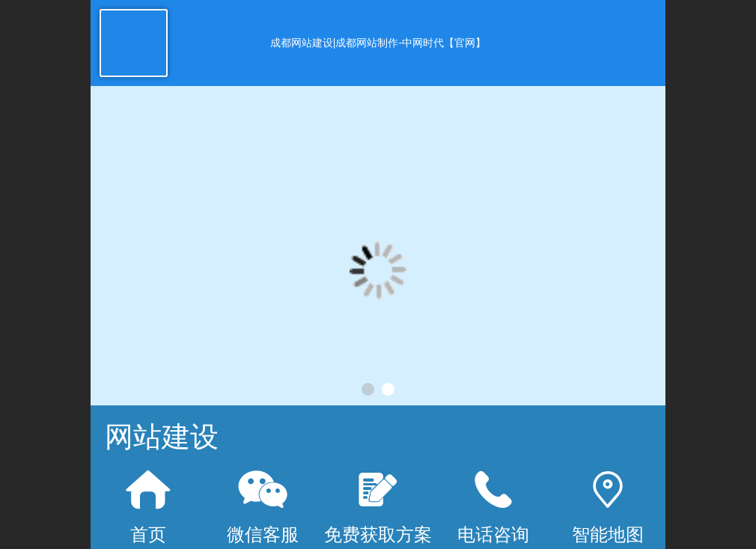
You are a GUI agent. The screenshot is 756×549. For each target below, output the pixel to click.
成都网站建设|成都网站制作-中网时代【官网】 (378, 43)
